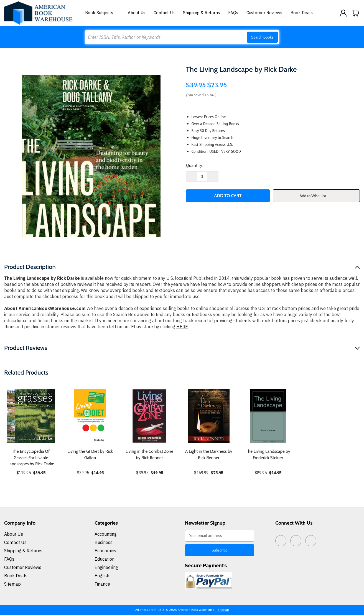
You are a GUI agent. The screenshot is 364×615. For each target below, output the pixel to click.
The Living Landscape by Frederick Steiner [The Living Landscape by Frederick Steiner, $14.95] (268, 455)
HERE (182, 327)
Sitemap (12, 584)
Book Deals (302, 13)
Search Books (262, 37)
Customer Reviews (264, 13)
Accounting (106, 534)
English (102, 576)
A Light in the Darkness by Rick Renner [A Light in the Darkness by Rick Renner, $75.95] (209, 455)
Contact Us (164, 13)
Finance (102, 584)
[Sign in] (343, 13)
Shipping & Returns (201, 13)
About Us (137, 13)
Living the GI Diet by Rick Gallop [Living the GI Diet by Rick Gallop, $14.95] (90, 455)
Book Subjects (102, 13)
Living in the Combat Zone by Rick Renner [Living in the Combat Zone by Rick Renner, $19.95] (149, 455)
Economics (105, 551)
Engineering (106, 567)
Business (104, 542)
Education (105, 559)
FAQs (233, 13)
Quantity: (195, 165)
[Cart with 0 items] (356, 13)
